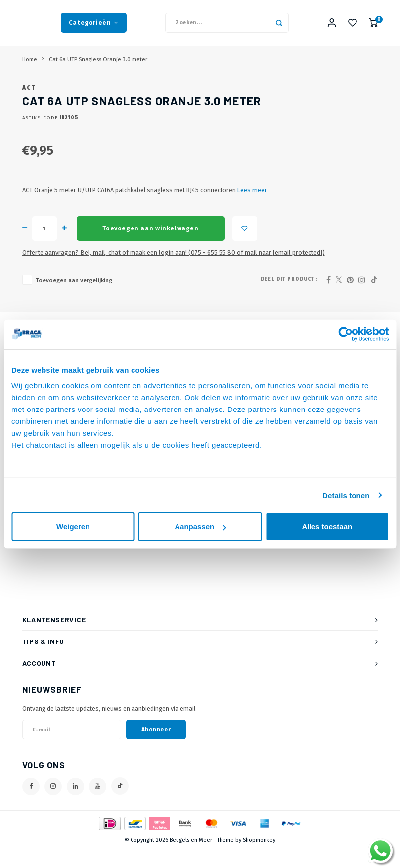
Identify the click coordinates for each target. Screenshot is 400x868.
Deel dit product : (289, 298)
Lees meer (252, 209)
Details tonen (346, 495)
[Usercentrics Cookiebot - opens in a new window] (345, 334)
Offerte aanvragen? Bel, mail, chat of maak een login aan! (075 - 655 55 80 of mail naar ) (174, 271)
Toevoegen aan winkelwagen (150, 248)
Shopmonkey (259, 859)
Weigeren (73, 526)
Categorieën (94, 24)
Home (30, 63)
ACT (29, 106)
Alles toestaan (327, 526)
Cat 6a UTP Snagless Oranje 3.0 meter (98, 63)
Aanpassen (200, 526)
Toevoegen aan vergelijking (74, 299)
